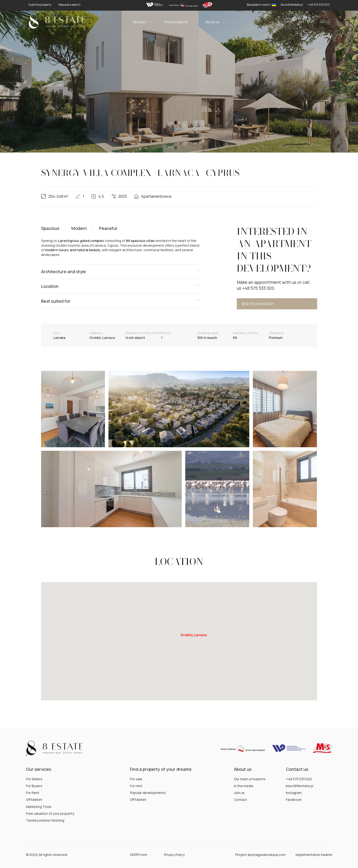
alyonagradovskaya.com (267, 855)
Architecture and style (63, 272)
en (309, 22)
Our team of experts (250, 779)
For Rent (33, 793)
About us (215, 22)
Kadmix (327, 855)
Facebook (294, 800)
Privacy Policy (174, 855)
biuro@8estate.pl (300, 786)
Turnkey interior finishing (45, 820)
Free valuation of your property (50, 813)
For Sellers (34, 779)
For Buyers (34, 786)
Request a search (69, 5)
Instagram (294, 793)
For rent (136, 786)
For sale (136, 779)
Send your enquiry (277, 304)
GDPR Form (139, 855)
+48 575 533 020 (299, 779)
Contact (240, 800)
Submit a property (40, 5)
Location (50, 286)
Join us (239, 793)
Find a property (179, 22)
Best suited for (56, 301)
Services (142, 22)
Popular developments (148, 793)
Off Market (34, 800)
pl (303, 22)
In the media (244, 786)
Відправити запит (261, 5)
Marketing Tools (39, 807)
